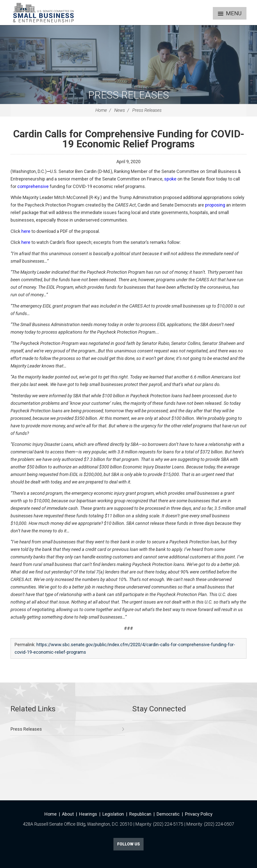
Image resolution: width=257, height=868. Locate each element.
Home (101, 110)
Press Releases (128, 95)
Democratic (168, 814)
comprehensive (33, 186)
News (120, 110)
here (26, 231)
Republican (140, 814)
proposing (215, 205)
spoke (170, 179)
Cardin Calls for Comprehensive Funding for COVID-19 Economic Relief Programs (129, 139)
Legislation (113, 814)
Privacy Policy (199, 814)
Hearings (88, 814)
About (68, 814)
